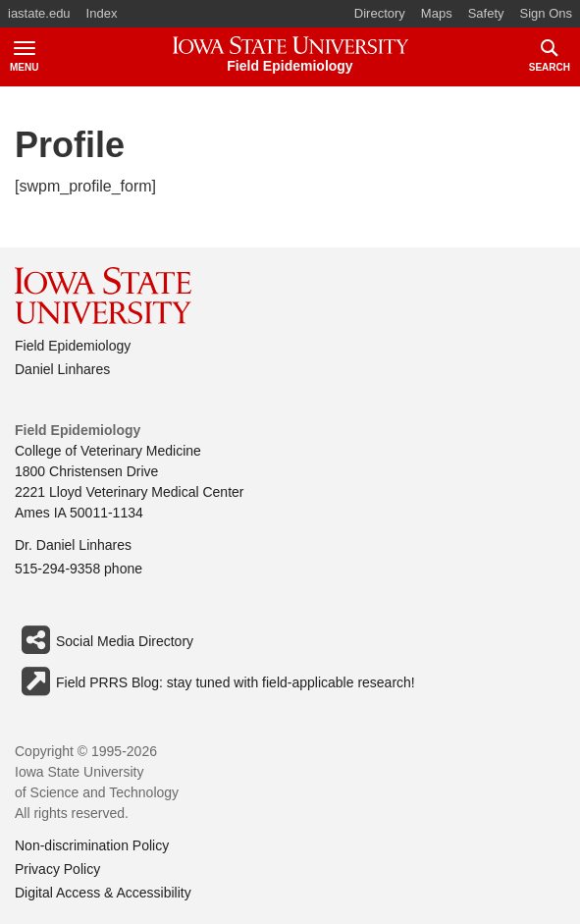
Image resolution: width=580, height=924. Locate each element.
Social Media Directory (104, 640)
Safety (486, 13)
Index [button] (102, 13)
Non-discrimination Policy (92, 845)
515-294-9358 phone (79, 569)
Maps (437, 13)
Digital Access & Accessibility (103, 893)
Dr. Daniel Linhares (73, 545)
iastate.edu (39, 13)
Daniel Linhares (62, 369)
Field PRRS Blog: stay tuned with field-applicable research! (215, 681)
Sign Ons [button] (546, 13)
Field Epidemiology (73, 346)
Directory (380, 13)
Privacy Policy (57, 869)
